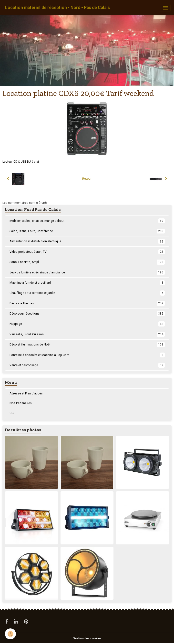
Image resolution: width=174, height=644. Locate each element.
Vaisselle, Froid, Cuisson (87, 334)
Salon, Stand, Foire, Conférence (87, 231)
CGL (12, 413)
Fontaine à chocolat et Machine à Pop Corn (87, 355)
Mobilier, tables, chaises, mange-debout (87, 221)
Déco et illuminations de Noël (87, 345)
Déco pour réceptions (87, 314)
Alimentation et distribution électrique (87, 241)
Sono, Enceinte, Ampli (87, 262)
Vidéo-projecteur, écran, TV (87, 252)
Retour (87, 179)
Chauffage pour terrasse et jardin (87, 293)
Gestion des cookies (87, 638)
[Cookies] (10, 634)
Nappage (87, 324)
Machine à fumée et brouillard (87, 283)
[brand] (57, 8)
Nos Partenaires (21, 403)
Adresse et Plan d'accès (26, 393)
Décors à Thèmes (87, 303)
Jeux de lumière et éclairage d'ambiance (87, 272)
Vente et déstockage (87, 365)
